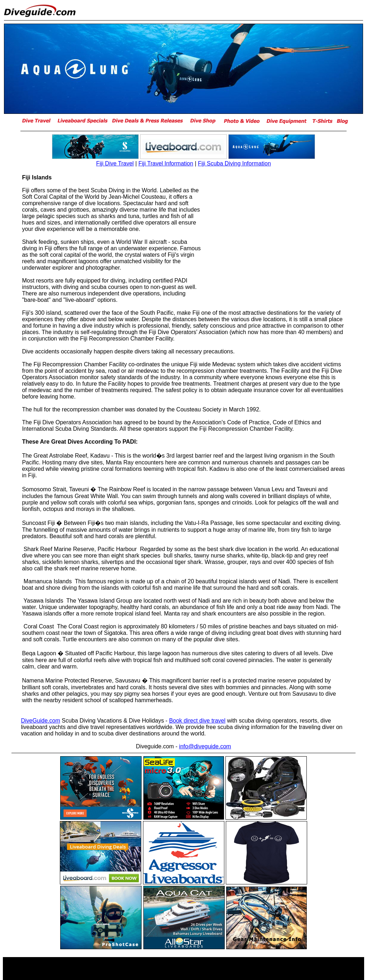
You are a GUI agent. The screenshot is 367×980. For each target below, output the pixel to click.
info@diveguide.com (205, 746)
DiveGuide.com (40, 721)
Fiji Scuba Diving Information (234, 163)
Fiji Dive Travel (115, 163)
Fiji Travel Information (166, 163)
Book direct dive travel (197, 721)
